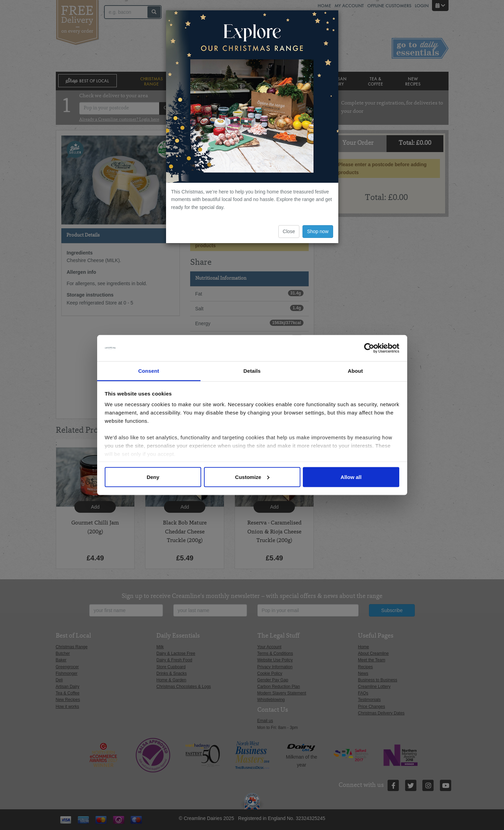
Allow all (351, 477)
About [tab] (356, 371)
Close (289, 231)
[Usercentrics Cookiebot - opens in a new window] (369, 348)
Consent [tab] (149, 371)
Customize (252, 477)
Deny (153, 477)
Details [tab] (252, 371)
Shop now (318, 231)
